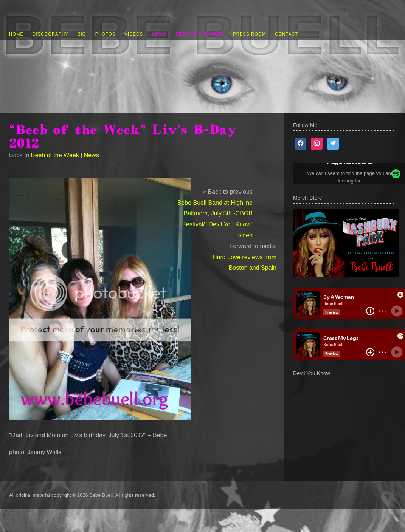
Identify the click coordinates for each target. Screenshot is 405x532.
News (159, 34)
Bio (82, 34)
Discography (50, 34)
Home (16, 34)
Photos (106, 34)
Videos (134, 34)
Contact (286, 34)
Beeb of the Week (200, 34)
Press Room (249, 34)
